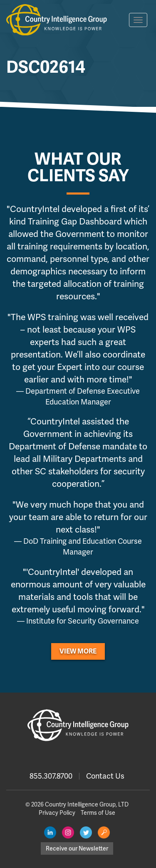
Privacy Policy (57, 813)
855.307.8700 (51, 776)
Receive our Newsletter (77, 848)
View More (78, 651)
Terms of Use (98, 813)
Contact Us (105, 776)
